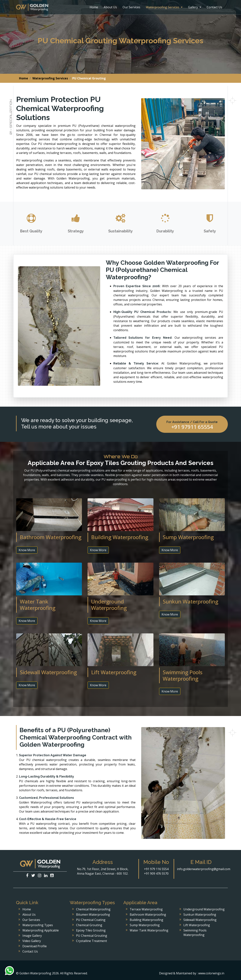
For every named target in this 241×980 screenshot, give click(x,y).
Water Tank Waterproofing (149, 930)
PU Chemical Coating (91, 920)
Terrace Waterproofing (146, 909)
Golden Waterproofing (32, 7)
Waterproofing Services (164, 7)
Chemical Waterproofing (93, 909)
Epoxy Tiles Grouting (91, 930)
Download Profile (35, 946)
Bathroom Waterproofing (148, 915)
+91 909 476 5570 (156, 873)
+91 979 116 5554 (156, 869)
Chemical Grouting (89, 925)
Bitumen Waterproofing (93, 915)
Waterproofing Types (38, 925)
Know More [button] (27, 550)
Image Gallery (32, 936)
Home (94, 7)
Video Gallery (32, 941)
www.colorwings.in (211, 973)
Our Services (131, 7)
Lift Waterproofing (197, 925)
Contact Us (214, 7)
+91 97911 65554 (192, 427)
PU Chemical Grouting (92, 936)
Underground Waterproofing (204, 909)
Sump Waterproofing (145, 925)
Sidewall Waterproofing (200, 920)
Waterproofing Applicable (41, 930)
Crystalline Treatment (92, 941)
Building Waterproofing (146, 920)
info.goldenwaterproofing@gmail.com (204, 869)
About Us (110, 7)
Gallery (195, 7)
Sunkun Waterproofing (200, 915)
